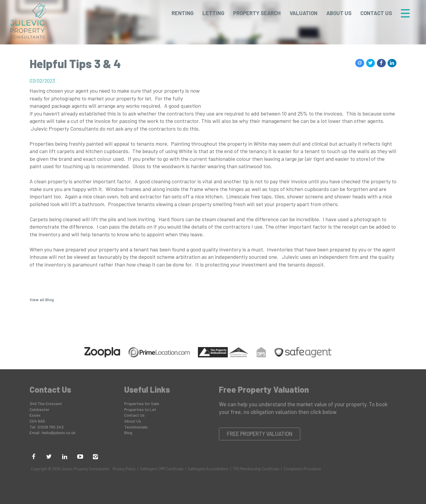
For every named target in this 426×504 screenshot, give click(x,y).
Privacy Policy (124, 469)
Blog (128, 432)
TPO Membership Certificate (256, 469)
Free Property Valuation (260, 434)
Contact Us (376, 13)
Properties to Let (140, 409)
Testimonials (136, 427)
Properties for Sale (142, 403)
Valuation (304, 13)
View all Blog (42, 300)
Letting (213, 13)
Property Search (257, 13)
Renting (183, 13)
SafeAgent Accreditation (208, 469)
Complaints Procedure (302, 469)
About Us (339, 13)
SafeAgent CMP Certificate (162, 469)
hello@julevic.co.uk (59, 432)
